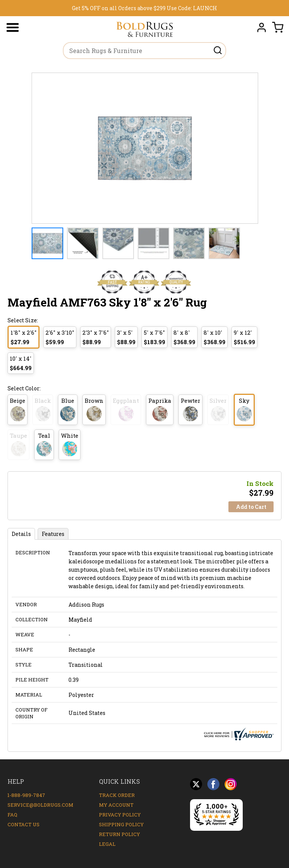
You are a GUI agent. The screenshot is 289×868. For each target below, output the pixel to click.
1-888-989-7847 (26, 795)
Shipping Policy (121, 824)
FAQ (12, 815)
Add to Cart (251, 507)
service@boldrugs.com (40, 805)
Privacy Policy (120, 815)
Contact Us (24, 824)
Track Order (117, 795)
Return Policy (119, 834)
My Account (116, 805)
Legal (107, 844)
